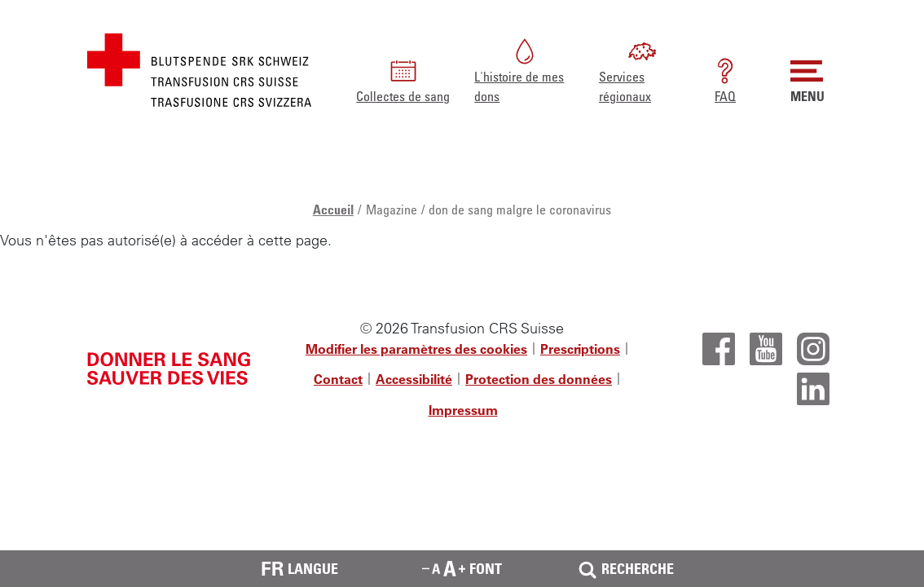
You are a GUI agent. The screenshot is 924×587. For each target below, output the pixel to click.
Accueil (333, 210)
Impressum (463, 410)
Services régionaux (628, 70)
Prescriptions (580, 349)
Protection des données (539, 379)
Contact (338, 379)
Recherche (625, 569)
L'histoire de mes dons (519, 70)
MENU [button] (807, 79)
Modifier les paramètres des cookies (416, 349)
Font (462, 568)
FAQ (725, 79)
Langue (299, 569)
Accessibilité (414, 379)
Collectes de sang (403, 79)
